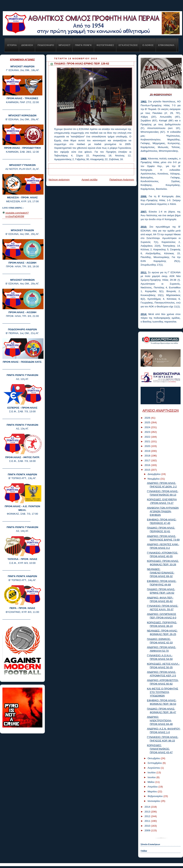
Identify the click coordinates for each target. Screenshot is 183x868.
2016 (148, 465)
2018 (148, 456)
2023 (148, 432)
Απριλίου (153, 787)
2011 (148, 821)
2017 (148, 460)
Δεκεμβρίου (154, 474)
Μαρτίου (153, 791)
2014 (148, 807)
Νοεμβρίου (154, 479)
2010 (148, 826)
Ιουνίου (152, 777)
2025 (148, 422)
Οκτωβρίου (154, 758)
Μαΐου (151, 782)
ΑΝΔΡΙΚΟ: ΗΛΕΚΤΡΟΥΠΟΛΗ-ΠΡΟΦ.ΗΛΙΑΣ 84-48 (160, 720)
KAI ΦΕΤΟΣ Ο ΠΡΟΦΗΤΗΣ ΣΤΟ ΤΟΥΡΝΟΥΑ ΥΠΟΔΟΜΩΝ (163, 692)
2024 (148, 427)
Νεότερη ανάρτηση (59, 180)
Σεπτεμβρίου (155, 763)
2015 (148, 470)
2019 (148, 451)
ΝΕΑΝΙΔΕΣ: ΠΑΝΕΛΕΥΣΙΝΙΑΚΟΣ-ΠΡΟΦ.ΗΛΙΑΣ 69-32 (161, 573)
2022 (148, 437)
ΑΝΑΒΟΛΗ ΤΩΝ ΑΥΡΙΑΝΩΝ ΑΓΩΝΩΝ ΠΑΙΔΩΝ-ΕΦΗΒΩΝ (163, 511)
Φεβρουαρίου (155, 796)
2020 (148, 446)
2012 (148, 816)
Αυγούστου (154, 768)
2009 (148, 830)
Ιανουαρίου (154, 801)
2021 (148, 441)
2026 (148, 418)
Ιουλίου (152, 772)
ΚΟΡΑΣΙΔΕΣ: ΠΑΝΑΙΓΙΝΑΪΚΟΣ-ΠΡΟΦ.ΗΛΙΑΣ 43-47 (160, 749)
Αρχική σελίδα (90, 180)
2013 (148, 812)
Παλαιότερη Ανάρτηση (122, 180)
